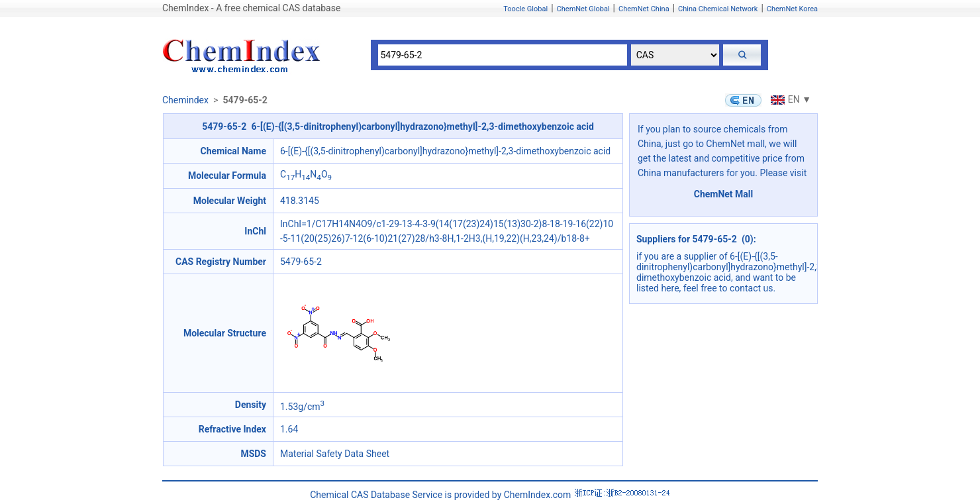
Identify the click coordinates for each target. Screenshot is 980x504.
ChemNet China (644, 9)
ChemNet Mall (724, 194)
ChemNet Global (583, 9)
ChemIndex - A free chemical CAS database (251, 8)
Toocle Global (525, 9)
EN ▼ (789, 99)
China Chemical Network (718, 9)
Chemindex (185, 100)
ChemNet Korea (792, 9)
